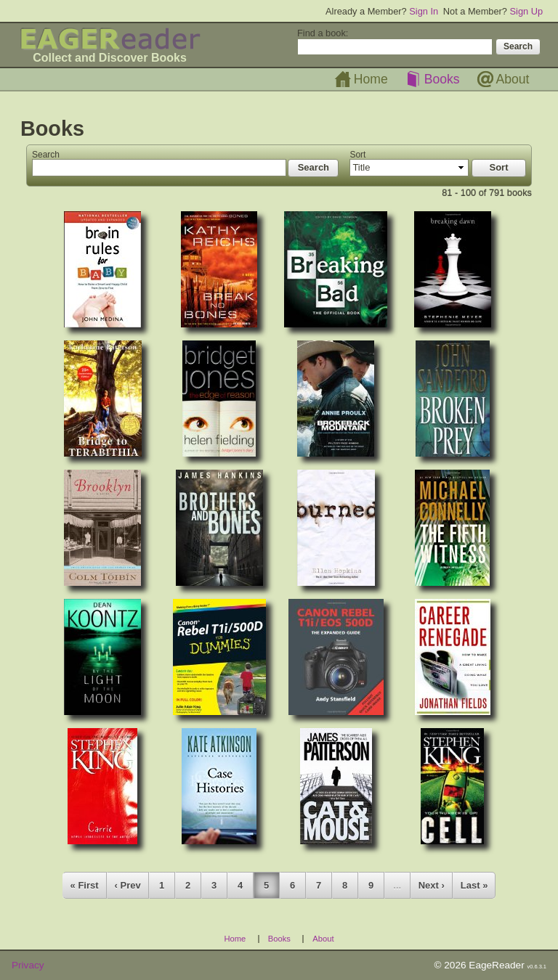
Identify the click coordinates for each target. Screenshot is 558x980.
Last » (474, 885)
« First (85, 885)
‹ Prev (128, 885)
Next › (432, 885)
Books (442, 79)
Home (371, 79)
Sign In (424, 11)
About (513, 79)
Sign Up (527, 11)
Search (46, 155)
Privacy (28, 965)
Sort (357, 155)
